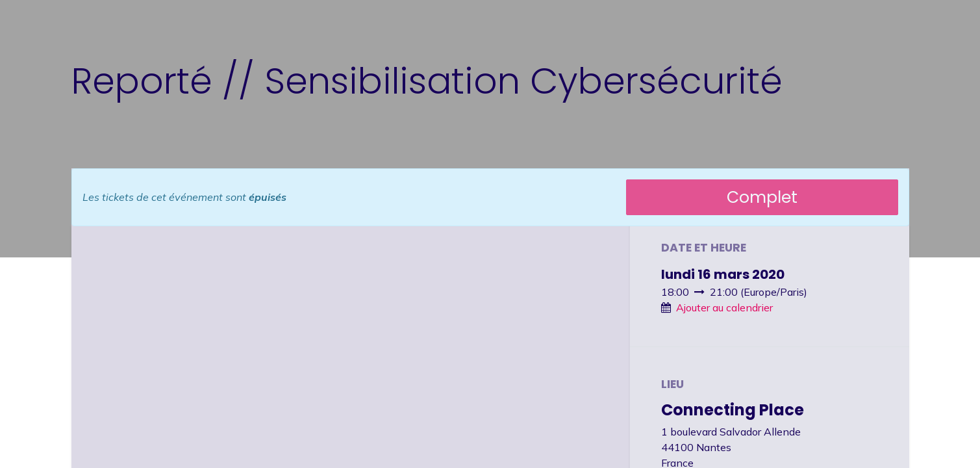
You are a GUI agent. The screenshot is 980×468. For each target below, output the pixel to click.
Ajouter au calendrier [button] (724, 307)
